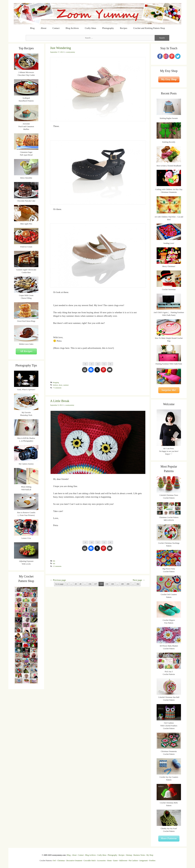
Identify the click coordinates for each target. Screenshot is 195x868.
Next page (139, 580)
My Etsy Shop (169, 79)
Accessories (101, 861)
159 (107, 584)
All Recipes (26, 351)
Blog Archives (72, 28)
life (54, 561)
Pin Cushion (133, 861)
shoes (61, 385)
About (44, 28)
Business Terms (139, 855)
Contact (56, 28)
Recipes (124, 28)
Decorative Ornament (74, 861)
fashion (55, 385)
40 (80, 584)
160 (112, 584)
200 (128, 584)
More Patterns (169, 838)
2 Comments (57, 566)
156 (90, 584)
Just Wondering (61, 48)
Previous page (58, 580)
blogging (56, 382)
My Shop (150, 855)
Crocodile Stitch (90, 861)
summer (66, 385)
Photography (108, 28)
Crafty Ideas (90, 28)
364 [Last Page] (138, 584)
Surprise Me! (169, 390)
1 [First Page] (67, 584)
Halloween (123, 861)
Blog (32, 28)
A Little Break (60, 401)
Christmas (61, 861)
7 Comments (57, 388)
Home (109, 861)
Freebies (152, 861)
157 (96, 584)
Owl (54, 861)
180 (122, 584)
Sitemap (129, 855)
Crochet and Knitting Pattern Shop (149, 28)
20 (76, 584)
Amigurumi (143, 861)
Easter (115, 861)
